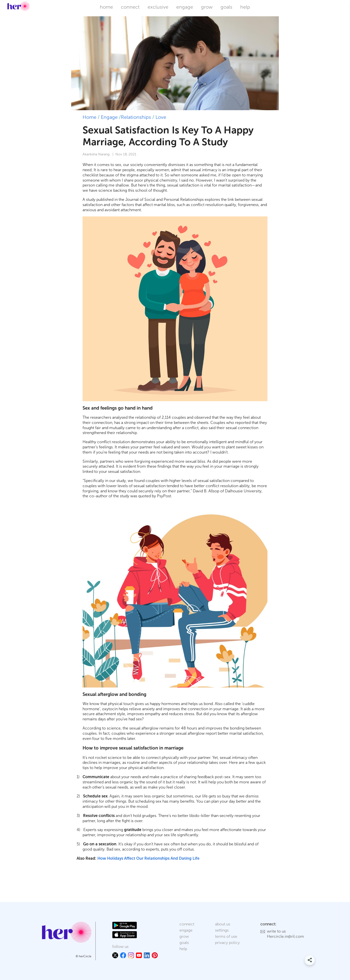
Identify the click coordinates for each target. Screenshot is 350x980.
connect (130, 7)
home (106, 7)
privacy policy (227, 943)
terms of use (226, 936)
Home (89, 117)
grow (207, 7)
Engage (109, 117)
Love (161, 117)
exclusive (158, 7)
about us (223, 924)
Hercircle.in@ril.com (285, 936)
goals (226, 7)
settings (222, 930)
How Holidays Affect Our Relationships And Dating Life (148, 858)
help (245, 7)
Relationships (136, 117)
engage (185, 7)
